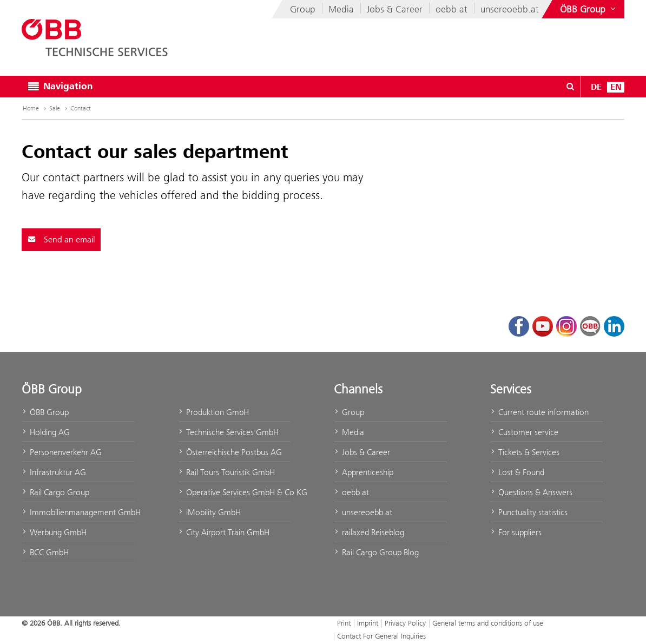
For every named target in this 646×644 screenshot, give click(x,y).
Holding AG (46, 432)
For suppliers (516, 532)
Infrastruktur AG (54, 472)
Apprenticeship (364, 472)
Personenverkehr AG (62, 452)
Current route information (539, 412)
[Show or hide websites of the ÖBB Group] (589, 9)
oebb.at (451, 9)
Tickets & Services (525, 452)
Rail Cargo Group (55, 492)
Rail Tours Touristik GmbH (226, 472)
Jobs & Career (395, 9)
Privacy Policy (405, 623)
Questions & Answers (531, 492)
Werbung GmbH (54, 532)
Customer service (524, 432)
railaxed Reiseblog (369, 532)
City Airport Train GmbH (224, 532)
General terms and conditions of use (488, 623)
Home (35, 108)
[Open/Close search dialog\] (570, 87)
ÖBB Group (45, 412)
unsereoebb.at (510, 9)
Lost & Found (517, 472)
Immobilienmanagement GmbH (78, 512)
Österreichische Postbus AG (230, 452)
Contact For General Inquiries (381, 636)
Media (341, 9)
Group (303, 9)
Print (344, 623)
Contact (81, 108)
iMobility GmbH (209, 512)
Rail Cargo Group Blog (376, 552)
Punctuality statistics (529, 512)
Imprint (368, 623)
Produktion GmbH (213, 412)
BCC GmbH (45, 552)
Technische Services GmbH (228, 432)
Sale (59, 108)
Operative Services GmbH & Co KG (235, 492)
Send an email (61, 240)
